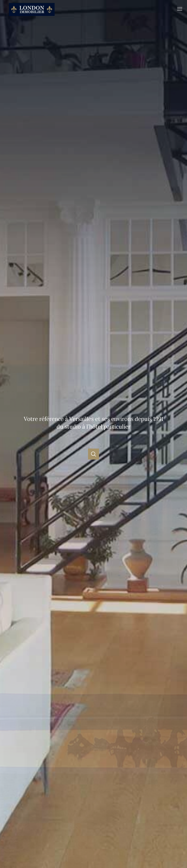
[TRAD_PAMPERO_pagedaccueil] (32, 15)
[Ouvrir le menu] (181, 9)
